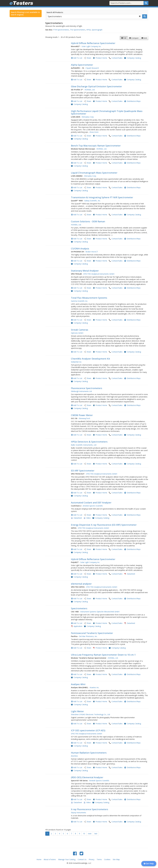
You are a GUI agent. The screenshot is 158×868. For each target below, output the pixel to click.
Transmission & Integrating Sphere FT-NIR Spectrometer (102, 197)
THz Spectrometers (78, 30)
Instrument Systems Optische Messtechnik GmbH (100, 612)
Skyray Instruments (79, 813)
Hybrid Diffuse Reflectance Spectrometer (93, 43)
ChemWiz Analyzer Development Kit (91, 359)
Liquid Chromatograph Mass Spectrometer (94, 173)
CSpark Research (92, 68)
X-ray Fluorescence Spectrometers (90, 809)
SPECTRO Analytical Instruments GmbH (99, 274)
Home (39, 859)
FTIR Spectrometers (61, 30)
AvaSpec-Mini (78, 684)
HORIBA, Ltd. (90, 90)
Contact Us (82, 859)
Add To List (78, 58)
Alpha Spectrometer (82, 65)
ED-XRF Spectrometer (83, 471)
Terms (99, 859)
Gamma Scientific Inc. (79, 301)
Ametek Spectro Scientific (93, 506)
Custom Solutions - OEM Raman (88, 221)
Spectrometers (79, 608)
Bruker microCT (92, 252)
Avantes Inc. (94, 687)
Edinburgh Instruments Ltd (81, 391)
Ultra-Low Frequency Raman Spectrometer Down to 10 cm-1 (103, 655)
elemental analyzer (81, 584)
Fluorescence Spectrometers (87, 388)
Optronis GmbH (77, 333)
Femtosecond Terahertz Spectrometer (92, 633)
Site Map (116, 859)
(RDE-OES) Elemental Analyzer (87, 777)
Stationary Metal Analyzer (85, 271)
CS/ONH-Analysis (80, 249)
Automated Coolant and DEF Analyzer (91, 503)
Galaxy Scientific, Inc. (92, 201)
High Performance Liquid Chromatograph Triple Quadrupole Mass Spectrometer (107, 112)
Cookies (107, 859)
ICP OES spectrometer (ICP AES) (88, 730)
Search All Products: (55, 12)
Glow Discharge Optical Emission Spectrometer (96, 86)
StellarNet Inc (76, 362)
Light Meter (77, 711)
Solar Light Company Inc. (91, 46)
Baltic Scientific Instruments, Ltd (84, 445)
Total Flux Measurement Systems (89, 298)
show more (94, 132)
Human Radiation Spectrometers (89, 753)
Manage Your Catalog (67, 859)
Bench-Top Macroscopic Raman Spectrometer (96, 146)
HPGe (89, 30)
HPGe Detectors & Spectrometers (89, 442)
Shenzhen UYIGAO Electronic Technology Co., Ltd (90, 714)
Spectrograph (97, 30)
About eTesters (50, 859)
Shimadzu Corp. (88, 117)
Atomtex (74, 756)
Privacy (92, 859)
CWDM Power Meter (82, 415)
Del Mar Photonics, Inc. (88, 636)
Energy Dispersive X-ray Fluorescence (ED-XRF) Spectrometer (104, 525)
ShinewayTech (84, 418)
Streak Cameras (80, 330)
